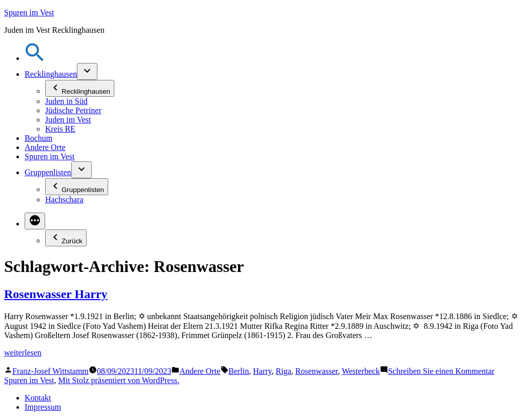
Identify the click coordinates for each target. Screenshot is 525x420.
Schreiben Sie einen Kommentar (441, 371)
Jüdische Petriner (73, 110)
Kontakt (38, 398)
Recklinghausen (51, 74)
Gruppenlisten (48, 172)
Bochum (38, 138)
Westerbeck (361, 371)
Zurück (66, 238)
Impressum (43, 407)
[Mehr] (35, 221)
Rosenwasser (317, 371)
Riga (284, 371)
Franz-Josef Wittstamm (51, 371)
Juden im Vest (68, 120)
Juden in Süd (66, 101)
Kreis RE (60, 129)
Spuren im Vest (29, 13)
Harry (262, 371)
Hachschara (64, 199)
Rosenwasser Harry (56, 294)
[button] (35, 58)
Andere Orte (45, 147)
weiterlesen (23, 353)
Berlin (239, 371)
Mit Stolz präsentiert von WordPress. (118, 380)
